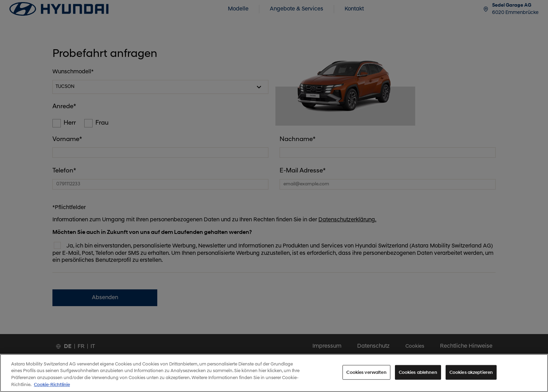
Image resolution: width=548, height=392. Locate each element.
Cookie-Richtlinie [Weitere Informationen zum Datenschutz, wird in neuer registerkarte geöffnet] (52, 388)
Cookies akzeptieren (471, 376)
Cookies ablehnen (418, 376)
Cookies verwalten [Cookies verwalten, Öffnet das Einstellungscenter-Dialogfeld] (366, 376)
